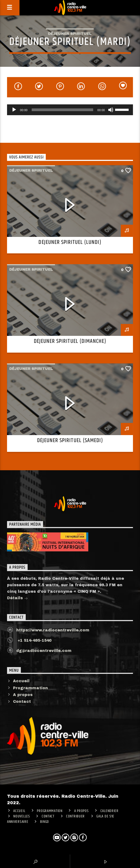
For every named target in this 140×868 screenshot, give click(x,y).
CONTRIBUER (75, 816)
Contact (22, 702)
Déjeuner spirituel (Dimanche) (70, 341)
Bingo (45, 822)
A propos (23, 695)
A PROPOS (82, 811)
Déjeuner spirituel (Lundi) (70, 242)
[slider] (62, 110)
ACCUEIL (19, 811)
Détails (17, 599)
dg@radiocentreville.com (44, 651)
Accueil (21, 681)
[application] (70, 110)
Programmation (30, 688)
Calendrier (110, 811)
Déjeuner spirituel (70, 34)
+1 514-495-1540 (34, 640)
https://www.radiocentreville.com (53, 630)
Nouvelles (22, 816)
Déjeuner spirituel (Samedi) (70, 440)
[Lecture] (14, 110)
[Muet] (111, 110)
